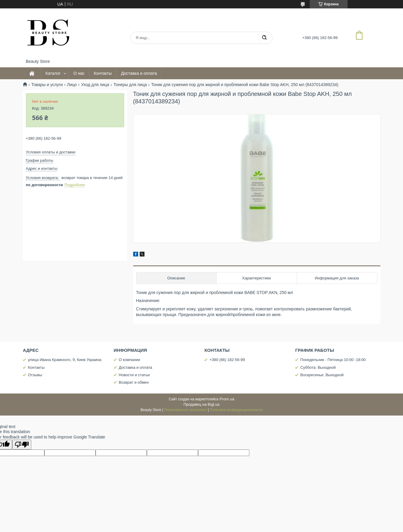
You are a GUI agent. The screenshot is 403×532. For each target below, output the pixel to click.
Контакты (103, 73)
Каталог (53, 73)
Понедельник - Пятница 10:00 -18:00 (333, 360)
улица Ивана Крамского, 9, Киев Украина (65, 360)
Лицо (72, 85)
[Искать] (264, 38)
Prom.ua (227, 399)
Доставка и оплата (139, 73)
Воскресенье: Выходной (322, 375)
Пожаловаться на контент (185, 410)
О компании (130, 360)
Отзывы (35, 375)
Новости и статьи (134, 375)
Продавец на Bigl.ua (201, 404)
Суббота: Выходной (318, 367)
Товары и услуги (47, 85)
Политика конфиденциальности (236, 410)
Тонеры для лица (130, 85)
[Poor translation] (22, 445)
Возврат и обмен (134, 382)
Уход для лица (95, 85)
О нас (79, 73)
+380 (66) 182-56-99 (227, 360)
